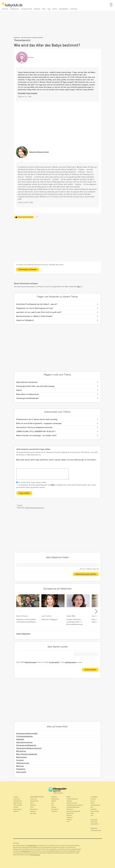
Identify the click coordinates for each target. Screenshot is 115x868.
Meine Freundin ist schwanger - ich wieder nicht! (36, 436)
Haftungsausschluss (35, 855)
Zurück (20, 505)
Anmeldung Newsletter (96, 831)
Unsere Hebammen (23, 634)
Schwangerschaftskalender (27, 398)
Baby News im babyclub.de (27, 394)
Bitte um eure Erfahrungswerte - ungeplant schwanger (39, 423)
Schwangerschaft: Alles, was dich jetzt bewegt (35, 386)
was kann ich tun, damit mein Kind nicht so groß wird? (39, 312)
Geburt (19, 390)
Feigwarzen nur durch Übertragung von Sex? (35, 308)
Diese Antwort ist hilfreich (25, 217)
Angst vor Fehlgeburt (25, 320)
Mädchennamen (31, 662)
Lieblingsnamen (71, 662)
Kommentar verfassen (28, 269)
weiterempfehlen (95, 824)
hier (78, 287)
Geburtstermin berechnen (27, 382)
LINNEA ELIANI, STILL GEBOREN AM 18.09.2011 (36, 431)
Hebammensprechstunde (34, 508)
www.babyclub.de (31, 846)
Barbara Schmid (39, 152)
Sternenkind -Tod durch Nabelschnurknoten (34, 427)
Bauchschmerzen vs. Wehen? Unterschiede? (34, 316)
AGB (52, 485)
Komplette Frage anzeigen (28, 93)
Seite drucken (94, 822)
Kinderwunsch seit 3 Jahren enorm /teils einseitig (37, 419)
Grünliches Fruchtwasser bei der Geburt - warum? (37, 304)
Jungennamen (54, 662)
